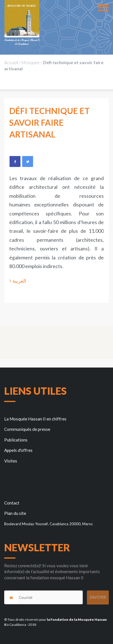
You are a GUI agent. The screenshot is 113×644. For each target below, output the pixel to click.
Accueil (11, 62)
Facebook (15, 161)
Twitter (27, 161)
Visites (11, 461)
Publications (16, 440)
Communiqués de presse (27, 429)
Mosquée (31, 62)
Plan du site (15, 513)
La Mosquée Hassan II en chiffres (35, 419)
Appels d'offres (18, 450)
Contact (12, 503)
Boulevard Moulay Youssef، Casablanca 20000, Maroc (49, 524)
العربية (19, 281)
